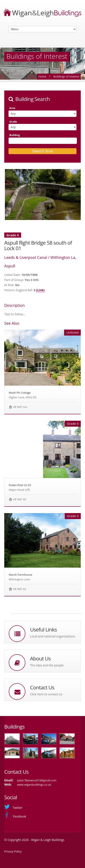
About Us (40, 658)
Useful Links (43, 629)
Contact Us (42, 687)
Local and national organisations (53, 636)
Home (42, 76)
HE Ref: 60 (20, 499)
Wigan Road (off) (19, 490)
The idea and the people (47, 665)
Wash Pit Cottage (20, 393)
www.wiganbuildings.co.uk (34, 785)
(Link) (40, 290)
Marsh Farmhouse (20, 575)
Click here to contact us (46, 694)
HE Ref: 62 (20, 589)
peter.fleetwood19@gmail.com (37, 780)
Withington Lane (19, 579)
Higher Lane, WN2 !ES (23, 397)
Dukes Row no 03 (20, 485)
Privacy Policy (13, 851)
